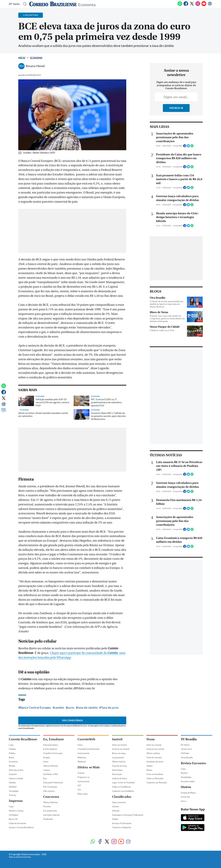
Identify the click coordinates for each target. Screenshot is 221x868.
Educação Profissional (53, 783)
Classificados (122, 797)
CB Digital (13, 815)
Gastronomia (83, 753)
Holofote (13, 787)
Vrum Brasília (187, 757)
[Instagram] (198, 5)
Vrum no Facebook (155, 774)
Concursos (51, 797)
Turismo (12, 795)
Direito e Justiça (16, 811)
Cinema (81, 773)
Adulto (115, 819)
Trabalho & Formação (53, 753)
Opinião (12, 783)
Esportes (13, 774)
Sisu (45, 778)
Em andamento (50, 811)
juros (71, 707)
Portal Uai (185, 797)
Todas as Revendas (155, 778)
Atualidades (186, 777)
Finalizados (48, 819)
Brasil (11, 757)
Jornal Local (186, 749)
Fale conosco (49, 791)
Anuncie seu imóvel (121, 749)
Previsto (47, 806)
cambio (59, 707)
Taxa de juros (110, 707)
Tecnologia (14, 791)
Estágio (47, 757)
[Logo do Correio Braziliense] (53, 4)
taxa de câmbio (88, 707)
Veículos (116, 811)
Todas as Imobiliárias (121, 787)
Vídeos (150, 766)
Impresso (16, 801)
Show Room (117, 770)
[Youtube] (204, 5)
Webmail (82, 762)
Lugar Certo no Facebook (123, 783)
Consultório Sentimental (88, 749)
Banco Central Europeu (36, 707)
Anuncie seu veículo (155, 749)
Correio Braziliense (23, 739)
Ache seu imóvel (119, 745)
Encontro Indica (188, 781)
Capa (11, 745)
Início (22, 58)
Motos (149, 770)
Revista (184, 773)
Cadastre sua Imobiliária (123, 791)
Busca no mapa (119, 753)
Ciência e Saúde (16, 778)
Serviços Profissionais (122, 823)
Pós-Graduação (50, 787)
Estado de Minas (188, 793)
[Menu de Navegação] (15, 4)
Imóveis (116, 806)
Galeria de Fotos (119, 778)
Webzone (82, 757)
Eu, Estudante (54, 739)
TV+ (80, 790)
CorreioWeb (86, 739)
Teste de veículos (154, 757)
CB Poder (185, 753)
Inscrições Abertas (52, 815)
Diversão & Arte (16, 770)
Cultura (47, 770)
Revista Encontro (193, 763)
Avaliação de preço (155, 762)
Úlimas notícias (119, 762)
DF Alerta (185, 745)
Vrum (151, 739)
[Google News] (210, 5)
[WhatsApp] (180, 5)
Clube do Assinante (17, 823)
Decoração (117, 774)
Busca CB (13, 819)
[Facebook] (186, 5)
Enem (46, 762)
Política (12, 753)
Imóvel (117, 739)
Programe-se (83, 777)
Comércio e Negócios (122, 827)
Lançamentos (118, 757)
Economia (87, 4)
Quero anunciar (119, 802)
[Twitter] (192, 5)
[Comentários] (4, 412)
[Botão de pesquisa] (24, 4)
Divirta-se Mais (89, 767)
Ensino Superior (50, 749)
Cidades (12, 749)
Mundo (12, 766)
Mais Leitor (83, 794)
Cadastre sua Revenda (157, 783)
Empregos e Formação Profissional (128, 815)
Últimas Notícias (51, 766)
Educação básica (51, 745)
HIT (79, 785)
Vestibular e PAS (51, 774)
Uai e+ (184, 801)
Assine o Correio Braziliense (21, 827)
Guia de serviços (119, 766)
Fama (80, 745)
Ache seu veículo (154, 745)
